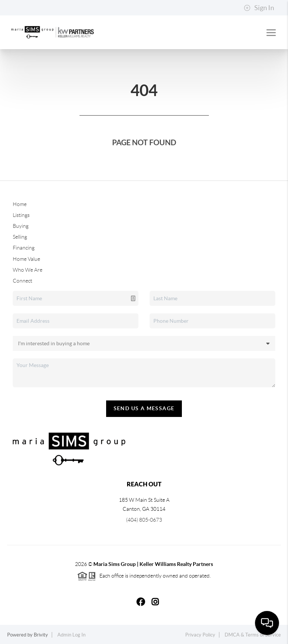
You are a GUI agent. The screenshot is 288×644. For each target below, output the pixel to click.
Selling (20, 237)
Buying (21, 226)
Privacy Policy (200, 635)
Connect (22, 281)
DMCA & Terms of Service (253, 635)
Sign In (259, 8)
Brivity (41, 635)
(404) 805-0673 (144, 520)
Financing (24, 248)
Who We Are (28, 270)
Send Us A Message (144, 408)
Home (20, 204)
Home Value (26, 259)
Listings (21, 215)
